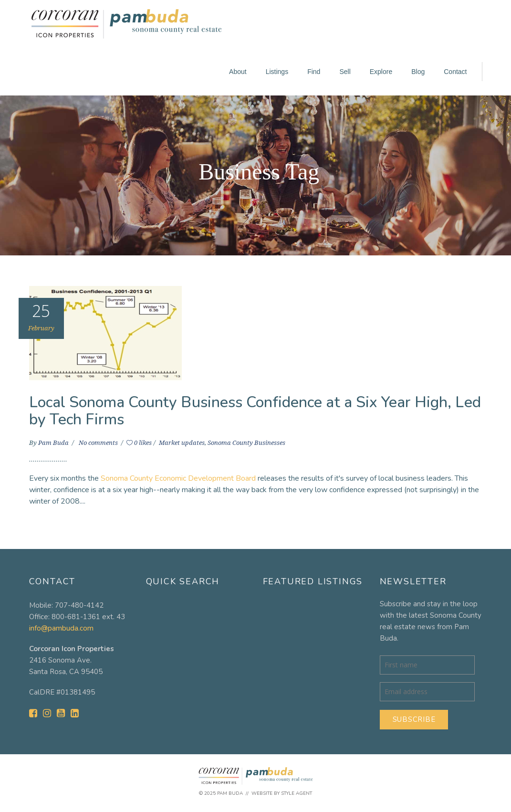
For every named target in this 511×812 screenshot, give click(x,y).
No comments (99, 443)
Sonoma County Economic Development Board (178, 478)
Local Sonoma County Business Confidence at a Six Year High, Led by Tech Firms (255, 411)
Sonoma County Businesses (246, 443)
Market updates (182, 443)
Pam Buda (54, 443)
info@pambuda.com (61, 628)
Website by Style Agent (282, 793)
